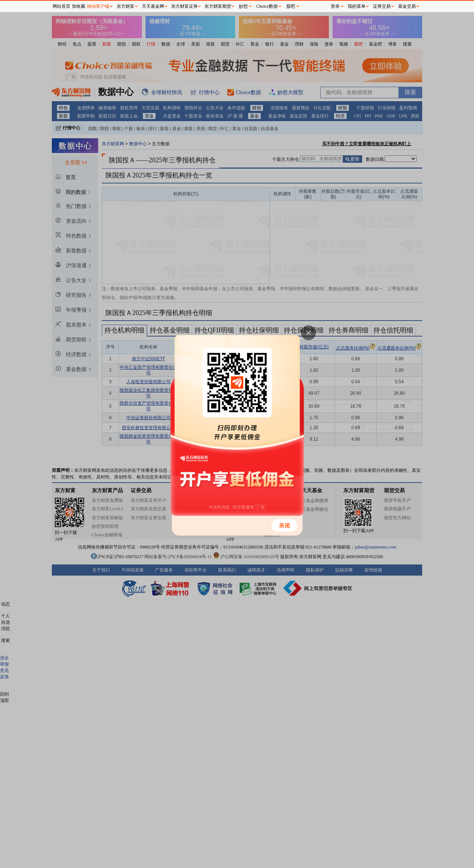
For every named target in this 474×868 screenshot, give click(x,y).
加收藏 (79, 6)
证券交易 (382, 6)
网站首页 (61, 6)
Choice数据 (267, 6)
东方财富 (126, 6)
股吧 (291, 6)
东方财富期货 (218, 6)
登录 (335, 6)
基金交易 (407, 6)
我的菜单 (357, 6)
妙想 (243, 6)
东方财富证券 (184, 6)
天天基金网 (153, 6)
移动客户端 (98, 6)
